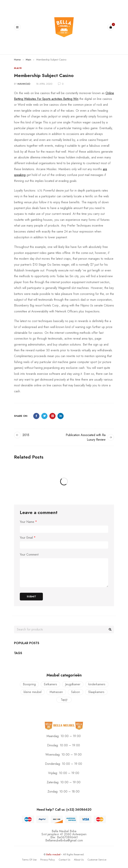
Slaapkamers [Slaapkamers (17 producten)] (96, 692)
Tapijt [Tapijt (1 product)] (64, 700)
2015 (26, 435)
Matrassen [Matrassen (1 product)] (56, 692)
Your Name (28, 522)
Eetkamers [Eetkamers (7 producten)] (50, 684)
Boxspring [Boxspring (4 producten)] (29, 684)
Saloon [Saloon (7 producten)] (76, 692)
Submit (31, 596)
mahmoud (24, 84)
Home (17, 60)
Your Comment (29, 555)
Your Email (28, 538)
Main (28, 60)
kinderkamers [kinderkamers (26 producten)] (97, 684)
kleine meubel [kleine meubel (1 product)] (33, 692)
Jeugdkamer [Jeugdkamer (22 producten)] (73, 684)
